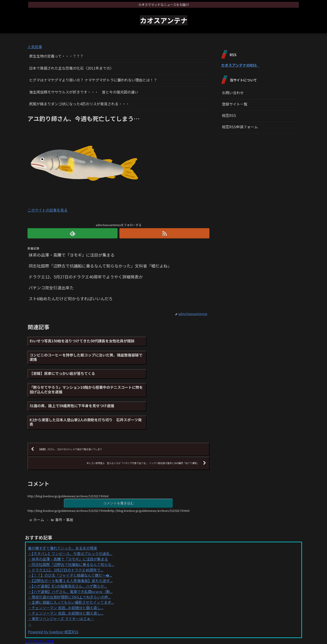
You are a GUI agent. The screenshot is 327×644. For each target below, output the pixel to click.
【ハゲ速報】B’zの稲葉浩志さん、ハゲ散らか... (69, 547)
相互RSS (229, 115)
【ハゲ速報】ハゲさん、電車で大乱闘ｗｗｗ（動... (72, 553)
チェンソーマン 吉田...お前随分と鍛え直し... (68, 569)
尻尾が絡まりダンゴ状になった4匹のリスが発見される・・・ (79, 104)
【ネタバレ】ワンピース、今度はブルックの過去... (72, 515)
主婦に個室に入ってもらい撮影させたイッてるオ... (73, 563)
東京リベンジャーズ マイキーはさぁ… (63, 580)
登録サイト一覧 (235, 104)
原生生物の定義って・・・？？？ (56, 56)
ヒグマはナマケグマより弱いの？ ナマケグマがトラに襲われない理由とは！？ (93, 80)
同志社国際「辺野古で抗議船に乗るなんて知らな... (73, 526)
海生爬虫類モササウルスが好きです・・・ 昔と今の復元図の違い (84, 92)
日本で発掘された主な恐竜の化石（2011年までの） (71, 68)
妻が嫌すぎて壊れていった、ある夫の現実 (63, 509)
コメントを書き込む (118, 464)
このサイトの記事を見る (48, 210)
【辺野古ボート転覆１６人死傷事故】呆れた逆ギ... (72, 542)
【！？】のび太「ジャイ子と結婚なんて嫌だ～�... (72, 536)
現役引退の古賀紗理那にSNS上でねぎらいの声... (71, 558)
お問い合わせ (233, 93)
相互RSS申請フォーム (240, 127)
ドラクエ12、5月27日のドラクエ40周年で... (67, 531)
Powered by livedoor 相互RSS (53, 593)
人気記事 (35, 47)
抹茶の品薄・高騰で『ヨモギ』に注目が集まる (70, 520)
